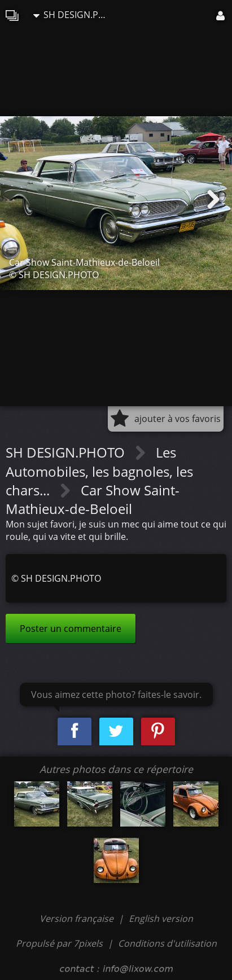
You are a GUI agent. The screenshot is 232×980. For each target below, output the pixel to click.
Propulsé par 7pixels (59, 943)
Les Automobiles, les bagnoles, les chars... (99, 471)
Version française (78, 919)
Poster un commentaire (71, 629)
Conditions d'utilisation (167, 943)
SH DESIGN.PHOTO (73, 15)
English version (161, 919)
